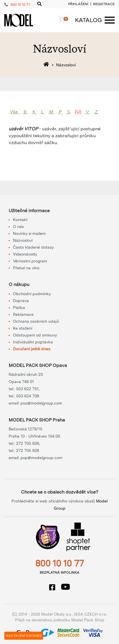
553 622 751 (27, 389)
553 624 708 (28, 396)
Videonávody (25, 254)
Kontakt (20, 220)
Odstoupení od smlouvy (35, 335)
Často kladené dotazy (33, 247)
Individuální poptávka (33, 342)
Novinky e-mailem (29, 233)
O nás (18, 227)
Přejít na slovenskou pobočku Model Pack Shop (60, 620)
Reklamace (23, 314)
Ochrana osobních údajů (36, 321)
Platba (19, 308)
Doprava (21, 301)
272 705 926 (28, 443)
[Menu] (92, 20)
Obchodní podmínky (32, 294)
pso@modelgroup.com (41, 403)
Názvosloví (23, 240)
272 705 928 (28, 450)
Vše (14, 112)
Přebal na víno (26, 268)
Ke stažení (23, 328)
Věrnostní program (30, 261)
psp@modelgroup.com (41, 458)
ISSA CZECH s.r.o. (90, 614)
